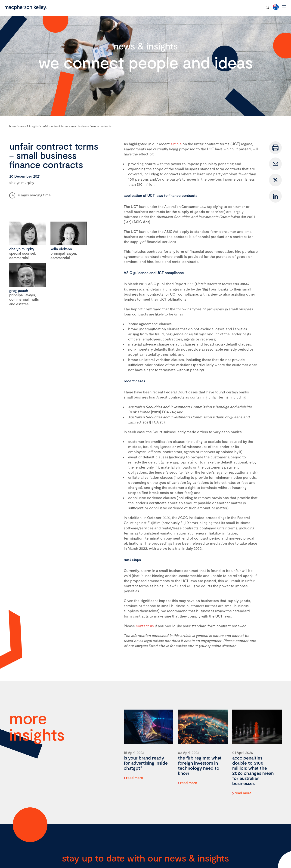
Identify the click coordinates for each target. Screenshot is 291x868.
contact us (145, 626)
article (176, 144)
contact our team (245, 7)
